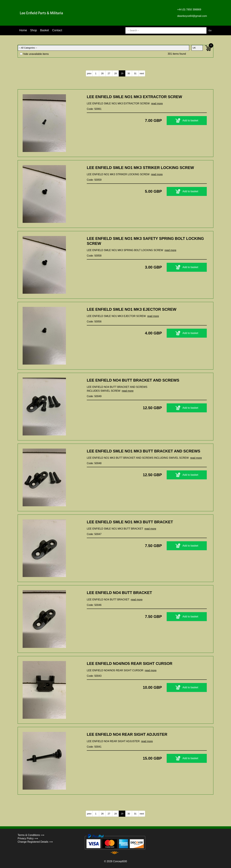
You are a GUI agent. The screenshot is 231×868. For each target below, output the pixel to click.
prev (89, 73)
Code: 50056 (94, 322)
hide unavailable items (34, 54)
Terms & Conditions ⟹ (31, 835)
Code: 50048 (94, 463)
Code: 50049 (94, 396)
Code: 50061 (94, 109)
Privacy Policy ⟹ (28, 838)
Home (23, 30)
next (142, 73)
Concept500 (120, 861)
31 (135, 73)
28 (116, 73)
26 (102, 73)
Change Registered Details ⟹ (35, 842)
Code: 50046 (94, 605)
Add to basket (187, 121)
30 (129, 73)
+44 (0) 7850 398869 (189, 10)
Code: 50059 (94, 180)
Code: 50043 (94, 676)
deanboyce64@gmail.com (192, 16)
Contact (57, 30)
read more (157, 103)
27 (109, 73)
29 (122, 73)
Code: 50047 (94, 534)
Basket (45, 30)
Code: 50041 (94, 747)
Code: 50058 (94, 256)
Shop (34, 30)
